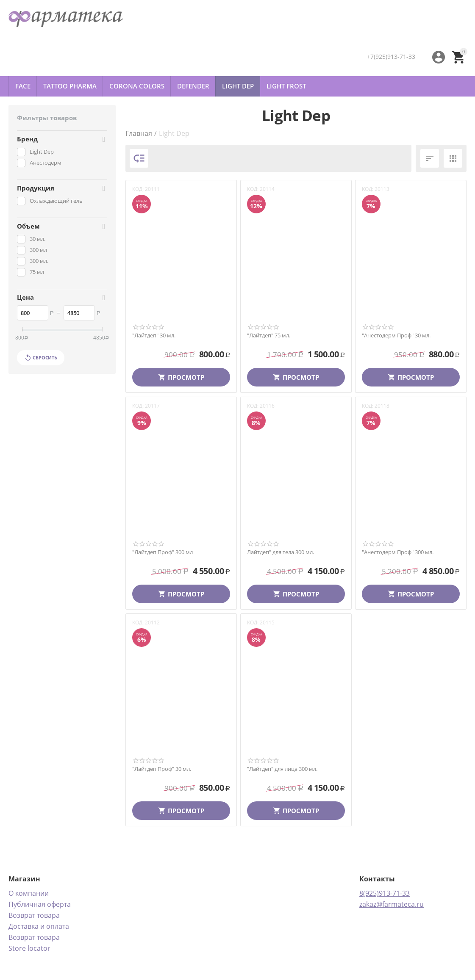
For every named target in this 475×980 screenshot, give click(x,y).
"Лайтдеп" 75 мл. (269, 336)
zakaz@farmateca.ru (392, 904)
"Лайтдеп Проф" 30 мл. (162, 769)
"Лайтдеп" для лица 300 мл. (282, 769)
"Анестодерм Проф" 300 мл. (398, 552)
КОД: (138, 189)
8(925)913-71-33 (385, 893)
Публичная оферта (40, 904)
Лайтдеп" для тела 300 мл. (281, 552)
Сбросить (41, 358)
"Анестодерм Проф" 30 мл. (396, 336)
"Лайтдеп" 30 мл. (154, 336)
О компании (29, 893)
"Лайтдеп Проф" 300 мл (162, 552)
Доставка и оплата (39, 926)
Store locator (29, 948)
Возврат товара (34, 915)
